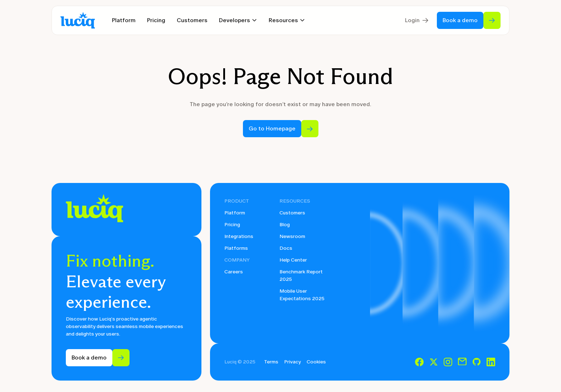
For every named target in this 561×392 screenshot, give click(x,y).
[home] (78, 21)
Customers (192, 20)
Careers (234, 272)
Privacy (292, 362)
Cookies (316, 362)
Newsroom (292, 236)
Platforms (236, 248)
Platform (124, 20)
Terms (271, 362)
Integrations (239, 236)
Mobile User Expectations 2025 (302, 295)
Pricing (156, 20)
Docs (286, 248)
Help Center (293, 260)
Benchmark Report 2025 (301, 276)
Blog (285, 225)
